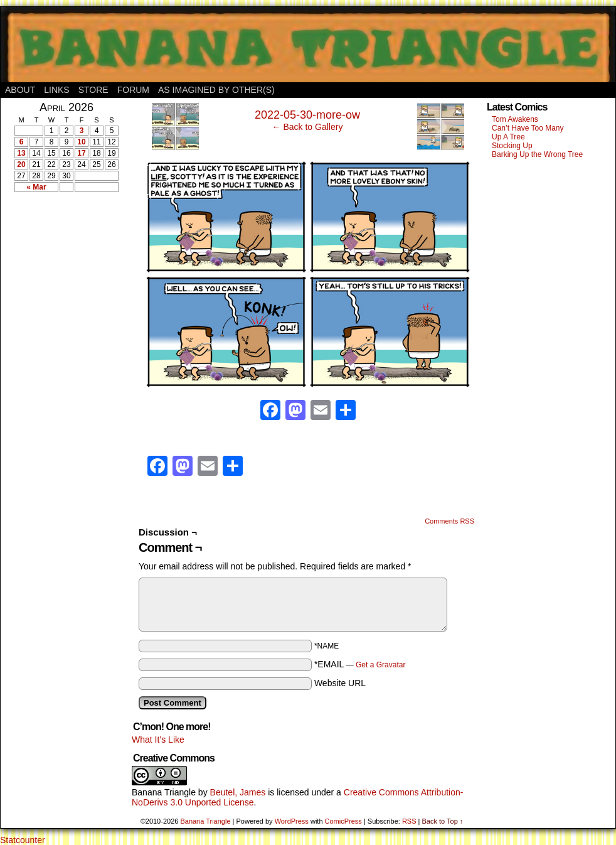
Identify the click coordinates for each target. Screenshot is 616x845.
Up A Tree (508, 137)
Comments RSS (449, 521)
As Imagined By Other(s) (216, 90)
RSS (409, 821)
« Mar (36, 187)
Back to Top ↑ (442, 821)
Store (93, 90)
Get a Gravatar (380, 665)
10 (81, 142)
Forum (133, 90)
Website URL (340, 683)
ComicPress (343, 821)
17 (81, 153)
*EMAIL (360, 664)
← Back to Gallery (308, 127)
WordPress (292, 821)
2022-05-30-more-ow (307, 115)
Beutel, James (238, 792)
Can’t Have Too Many (528, 128)
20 (21, 164)
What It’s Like (158, 740)
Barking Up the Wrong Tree (537, 154)
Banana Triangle (164, 792)
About (20, 90)
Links (56, 90)
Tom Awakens (515, 119)
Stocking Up (512, 146)
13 (21, 153)
